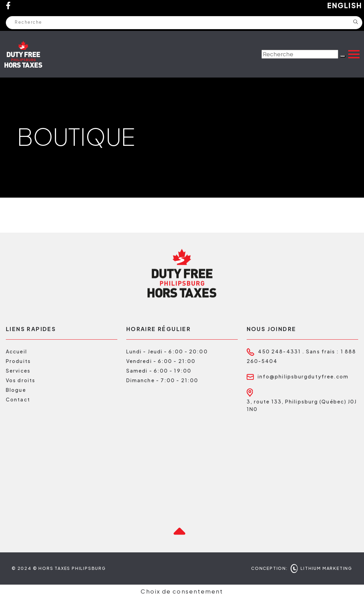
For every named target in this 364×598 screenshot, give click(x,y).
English (345, 5)
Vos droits (21, 380)
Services (18, 371)
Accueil (16, 351)
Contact (18, 399)
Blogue (16, 390)
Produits (18, 361)
